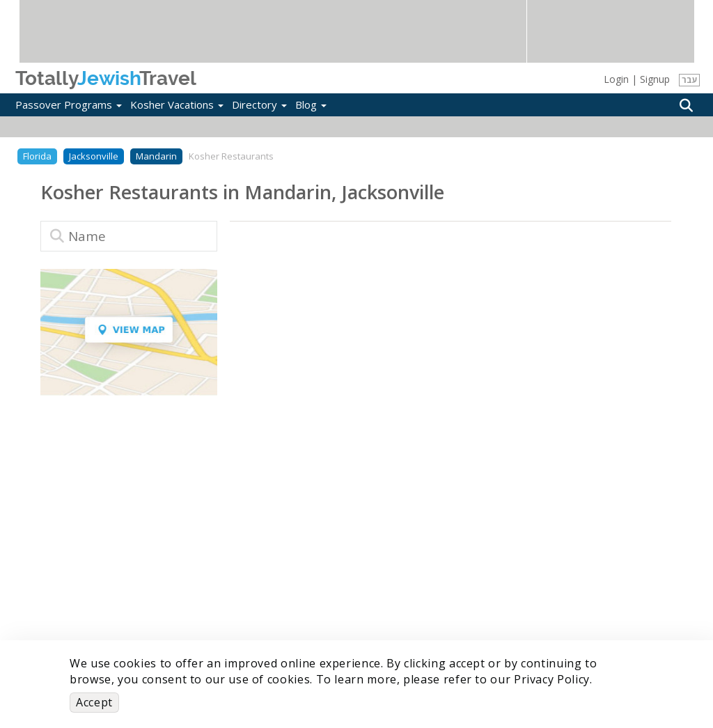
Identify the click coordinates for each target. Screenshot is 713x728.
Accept (94, 702)
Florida (37, 156)
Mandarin (156, 156)
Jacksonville (94, 156)
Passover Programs (69, 104)
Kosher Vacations (177, 104)
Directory (259, 104)
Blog (311, 104)
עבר (690, 80)
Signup (655, 79)
